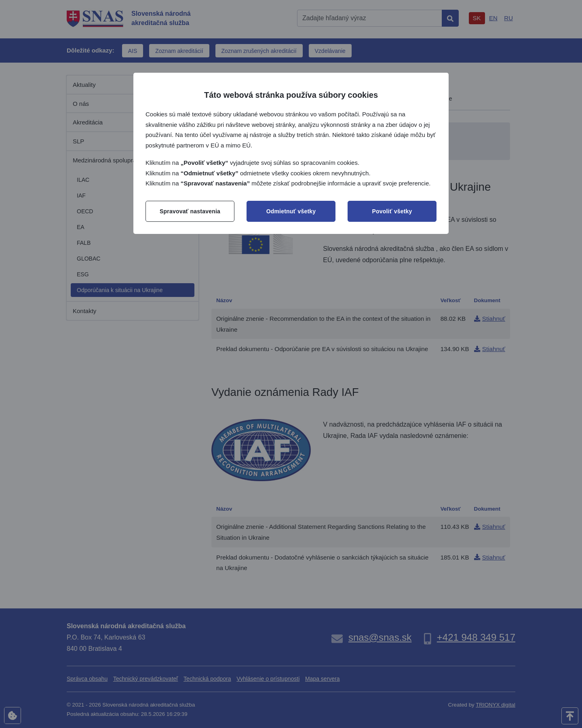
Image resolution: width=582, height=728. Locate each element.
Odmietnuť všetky (291, 211)
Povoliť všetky (392, 211)
